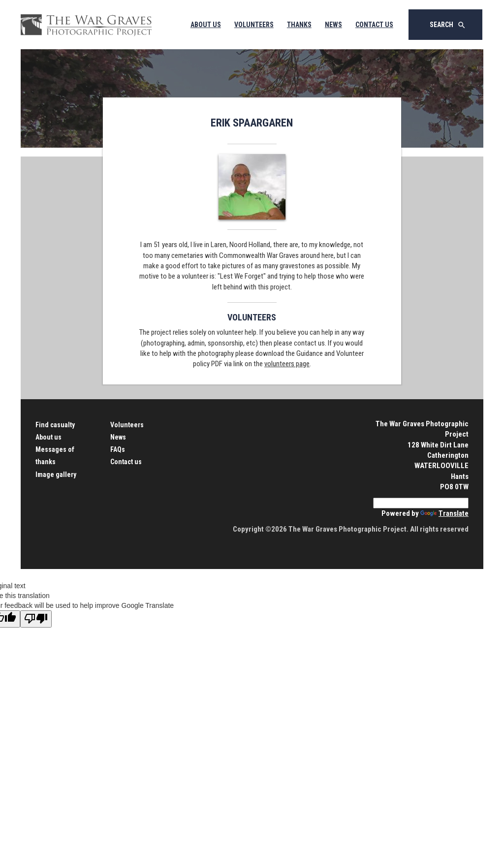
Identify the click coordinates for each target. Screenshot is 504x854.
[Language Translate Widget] (421, 503)
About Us (206, 25)
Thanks (299, 25)
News (333, 25)
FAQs (118, 449)
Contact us (126, 462)
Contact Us (374, 25)
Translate (444, 513)
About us (48, 437)
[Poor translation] (36, 619)
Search (448, 25)
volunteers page (287, 364)
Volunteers (254, 25)
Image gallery (56, 474)
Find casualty (55, 425)
